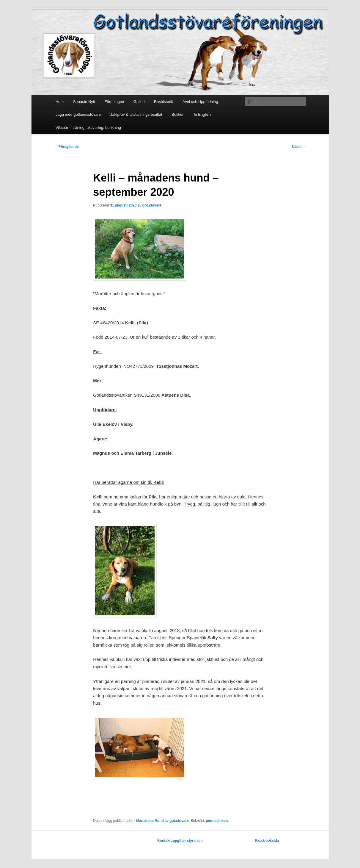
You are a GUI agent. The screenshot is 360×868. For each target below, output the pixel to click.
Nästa (299, 147)
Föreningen (114, 102)
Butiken (178, 114)
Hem (60, 102)
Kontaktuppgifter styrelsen (180, 841)
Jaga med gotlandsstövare (78, 114)
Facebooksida (267, 841)
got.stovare (152, 205)
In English (202, 114)
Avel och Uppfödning (200, 102)
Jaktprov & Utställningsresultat (136, 114)
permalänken (217, 821)
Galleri (139, 102)
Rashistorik (164, 102)
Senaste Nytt (84, 102)
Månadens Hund (150, 821)
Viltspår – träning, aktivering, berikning (88, 128)
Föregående (66, 147)
